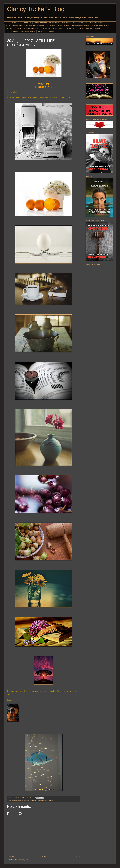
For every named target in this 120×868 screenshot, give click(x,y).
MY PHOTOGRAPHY (25, 23)
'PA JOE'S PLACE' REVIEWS (14, 26)
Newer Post (11, 856)
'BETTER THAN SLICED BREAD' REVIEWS (72, 29)
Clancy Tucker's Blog (36, 9)
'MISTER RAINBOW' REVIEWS (81, 26)
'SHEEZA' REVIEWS (64, 26)
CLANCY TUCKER (17, 800)
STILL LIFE (33, 800)
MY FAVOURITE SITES (40, 23)
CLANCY (14, 23)
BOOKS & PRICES (78, 23)
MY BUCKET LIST (54, 23)
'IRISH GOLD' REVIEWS (31, 29)
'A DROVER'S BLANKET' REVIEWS (34, 26)
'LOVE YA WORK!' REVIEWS (49, 29)
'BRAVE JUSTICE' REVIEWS (46, 32)
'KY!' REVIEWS (51, 26)
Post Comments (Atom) (22, 860)
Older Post (77, 856)
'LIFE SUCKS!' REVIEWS (93, 29)
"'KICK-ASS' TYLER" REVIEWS (101, 26)
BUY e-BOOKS (66, 23)
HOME (8, 23)
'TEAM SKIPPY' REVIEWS (28, 32)
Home (44, 856)
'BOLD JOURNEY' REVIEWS (14, 29)
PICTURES (26, 800)
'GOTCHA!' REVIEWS (12, 32)
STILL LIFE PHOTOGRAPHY (45, 800)
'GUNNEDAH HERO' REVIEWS (95, 23)
